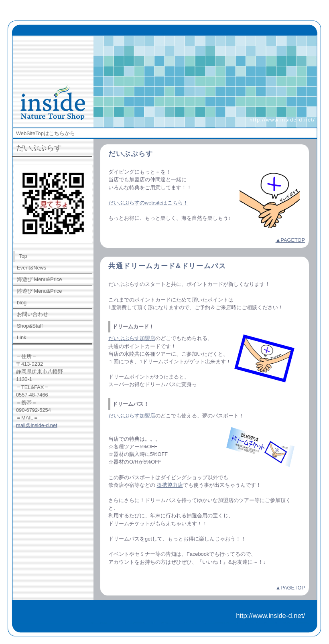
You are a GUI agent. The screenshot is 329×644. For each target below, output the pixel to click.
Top (23, 256)
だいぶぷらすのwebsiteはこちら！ (148, 203)
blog (22, 303)
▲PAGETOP (290, 240)
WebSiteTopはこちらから (46, 133)
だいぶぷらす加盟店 (132, 338)
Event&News (31, 268)
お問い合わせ (32, 314)
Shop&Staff (30, 326)
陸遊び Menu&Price (39, 291)
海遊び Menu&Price (39, 279)
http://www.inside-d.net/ (282, 120)
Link (21, 337)
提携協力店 (170, 485)
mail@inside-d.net (37, 425)
